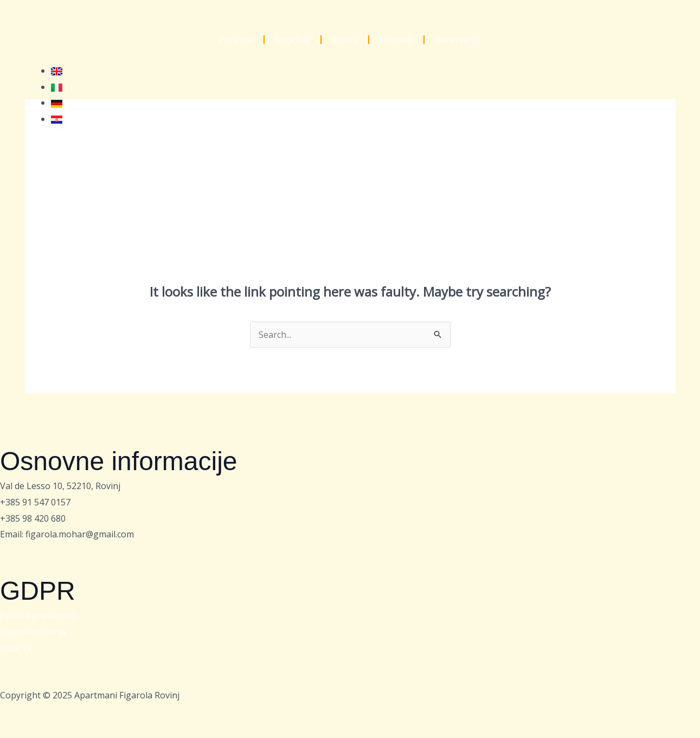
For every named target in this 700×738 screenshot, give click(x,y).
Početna (236, 40)
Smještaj (293, 40)
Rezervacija (458, 40)
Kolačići (15, 648)
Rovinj (345, 40)
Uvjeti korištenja (33, 632)
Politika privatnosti (38, 615)
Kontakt (396, 40)
